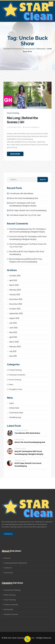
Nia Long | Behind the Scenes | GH (22, 120)
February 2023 (15, 290)
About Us (7, 558)
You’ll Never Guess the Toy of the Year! (25, 215)
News (11, 384)
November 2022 (16, 304)
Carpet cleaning (15, 370)
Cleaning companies (17, 375)
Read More (15, 154)
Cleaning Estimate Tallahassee (15, 563)
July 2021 (13, 351)
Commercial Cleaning (12, 590)
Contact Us (8, 534)
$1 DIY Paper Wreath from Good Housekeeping (28, 210)
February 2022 (15, 347)
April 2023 (13, 280)
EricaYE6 (13, 252)
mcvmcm (13, 237)
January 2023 (15, 295)
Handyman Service (11, 614)
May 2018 (13, 356)
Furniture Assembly (11, 605)
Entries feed (14, 408)
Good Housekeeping (32, 127)
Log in (12, 403)
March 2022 (14, 342)
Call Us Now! (8, 573)
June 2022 (13, 328)
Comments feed (16, 413)
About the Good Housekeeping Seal (24, 198)
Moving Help (8, 609)
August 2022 (14, 318)
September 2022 (16, 313)
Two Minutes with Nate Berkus (21, 193)
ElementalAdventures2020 (20, 259)
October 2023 (15, 276)
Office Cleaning (10, 595)
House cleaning (13, 113)
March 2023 (14, 285)
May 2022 (13, 332)
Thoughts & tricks (16, 389)
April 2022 (13, 337)
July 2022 (13, 323)
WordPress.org (15, 417)
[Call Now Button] (27, 639)
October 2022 (15, 309)
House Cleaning (10, 600)
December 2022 (16, 299)
